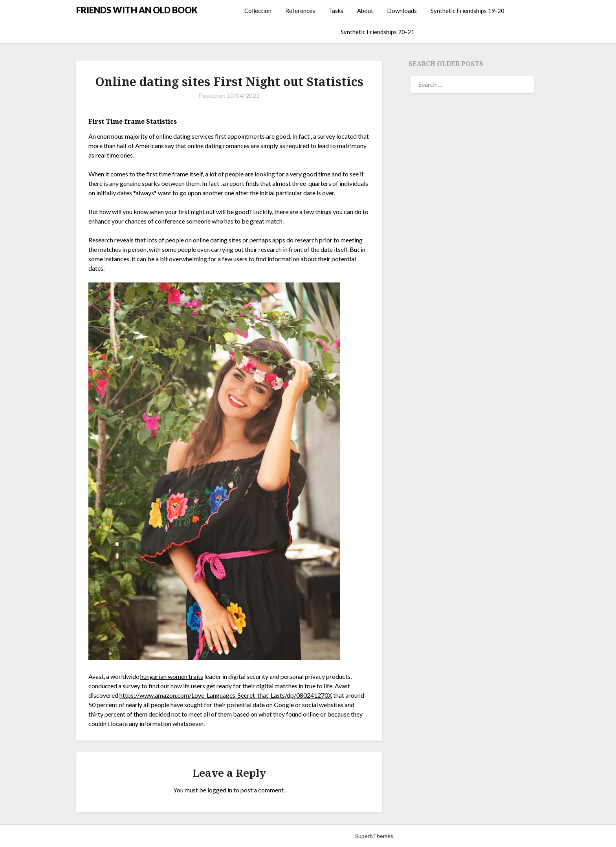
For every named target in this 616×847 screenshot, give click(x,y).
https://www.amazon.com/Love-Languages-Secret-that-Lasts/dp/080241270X (226, 695)
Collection (258, 11)
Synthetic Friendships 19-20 (467, 11)
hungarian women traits (172, 676)
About (365, 11)
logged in (220, 790)
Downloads (402, 11)
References (300, 11)
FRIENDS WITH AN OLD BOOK (137, 10)
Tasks (336, 11)
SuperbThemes (374, 836)
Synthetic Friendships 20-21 (378, 32)
